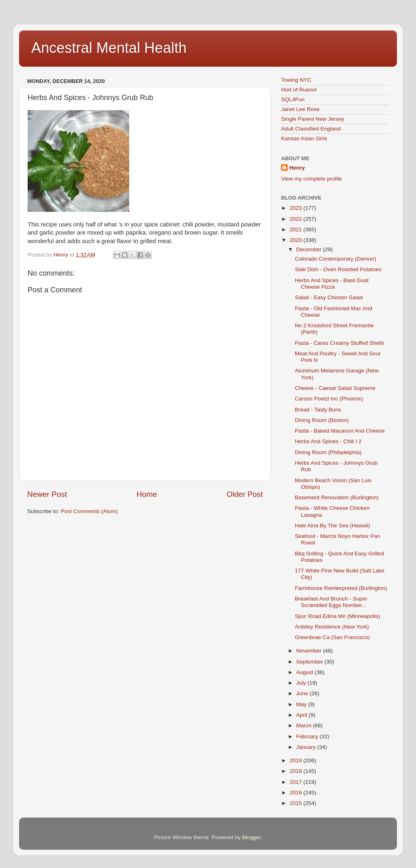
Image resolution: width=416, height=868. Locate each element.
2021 (297, 230)
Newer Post (47, 494)
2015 (297, 803)
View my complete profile (312, 179)
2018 (297, 771)
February (308, 736)
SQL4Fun (293, 99)
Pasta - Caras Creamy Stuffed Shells (340, 343)
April (302, 715)
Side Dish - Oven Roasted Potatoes (338, 269)
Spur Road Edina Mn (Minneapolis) (338, 616)
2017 (297, 782)
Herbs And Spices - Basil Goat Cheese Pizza (332, 284)
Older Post (245, 494)
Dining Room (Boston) (322, 420)
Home (147, 494)
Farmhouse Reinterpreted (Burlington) (341, 588)
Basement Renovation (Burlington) (337, 497)
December (310, 249)
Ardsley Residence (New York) (332, 627)
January (307, 747)
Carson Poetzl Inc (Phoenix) (329, 399)
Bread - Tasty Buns (318, 410)
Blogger (251, 837)
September (310, 662)
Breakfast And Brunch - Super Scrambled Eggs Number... (331, 602)
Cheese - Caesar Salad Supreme (335, 388)
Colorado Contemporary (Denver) (336, 259)
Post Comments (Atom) (89, 511)
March (304, 726)
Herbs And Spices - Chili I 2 (328, 441)
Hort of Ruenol (299, 90)
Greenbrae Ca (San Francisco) (333, 637)
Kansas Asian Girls (304, 138)
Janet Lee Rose (300, 109)
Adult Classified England (311, 129)
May (302, 704)
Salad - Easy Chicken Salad (329, 297)
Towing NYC (296, 80)
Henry (297, 168)
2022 (297, 219)
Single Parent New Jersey (313, 119)
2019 (297, 760)
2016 (297, 793)
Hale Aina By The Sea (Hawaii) (333, 525)
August (305, 672)
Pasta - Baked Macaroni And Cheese (340, 431)
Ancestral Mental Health (109, 48)
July (302, 683)
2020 (297, 240)
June (303, 693)
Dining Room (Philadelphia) (328, 452)
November (310, 651)
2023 (297, 208)
